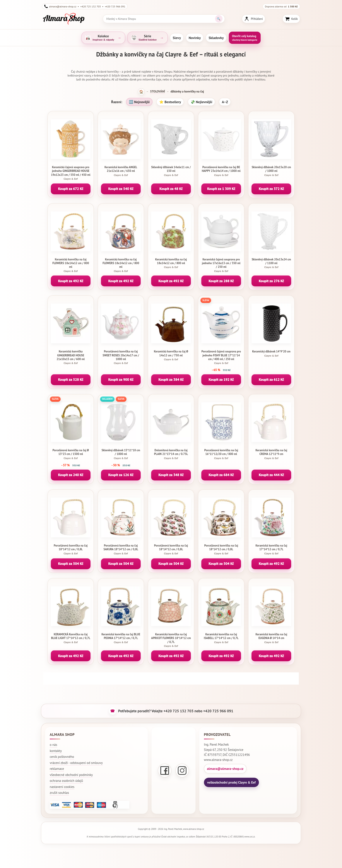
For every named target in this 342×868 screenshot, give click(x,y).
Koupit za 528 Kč (71, 379)
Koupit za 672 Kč (71, 189)
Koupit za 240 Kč (71, 475)
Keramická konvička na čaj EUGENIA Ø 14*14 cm (271, 638)
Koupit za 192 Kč (221, 379)
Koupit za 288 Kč (221, 281)
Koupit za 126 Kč (121, 475)
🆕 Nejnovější (139, 102)
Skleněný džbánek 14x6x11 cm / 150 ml (171, 171)
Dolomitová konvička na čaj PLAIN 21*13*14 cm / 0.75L (171, 454)
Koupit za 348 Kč (171, 475)
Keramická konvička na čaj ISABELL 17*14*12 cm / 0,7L (221, 638)
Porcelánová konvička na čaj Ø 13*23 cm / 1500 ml (71, 454)
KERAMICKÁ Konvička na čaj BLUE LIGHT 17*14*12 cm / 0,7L (71, 638)
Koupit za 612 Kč (271, 379)
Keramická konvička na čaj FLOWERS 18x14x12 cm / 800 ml (71, 265)
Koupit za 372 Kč (271, 189)
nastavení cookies (62, 787)
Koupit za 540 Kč (121, 189)
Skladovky (216, 38)
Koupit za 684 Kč (221, 475)
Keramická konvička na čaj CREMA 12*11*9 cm (271, 454)
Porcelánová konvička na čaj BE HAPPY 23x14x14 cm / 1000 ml (221, 171)
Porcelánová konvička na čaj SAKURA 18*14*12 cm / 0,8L (121, 549)
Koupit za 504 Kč (71, 564)
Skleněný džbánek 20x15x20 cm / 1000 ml (271, 171)
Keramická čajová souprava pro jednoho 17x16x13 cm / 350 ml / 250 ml (221, 265)
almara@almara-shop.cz (225, 769)
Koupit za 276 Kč (271, 281)
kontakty (56, 751)
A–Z (225, 102)
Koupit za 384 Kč (171, 379)
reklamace (57, 769)
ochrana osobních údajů (66, 781)
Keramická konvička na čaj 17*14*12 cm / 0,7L (271, 549)
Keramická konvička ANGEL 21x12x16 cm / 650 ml (121, 171)
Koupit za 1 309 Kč (221, 189)
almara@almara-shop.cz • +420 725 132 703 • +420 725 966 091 (85, 6)
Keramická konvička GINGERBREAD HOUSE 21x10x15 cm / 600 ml (71, 357)
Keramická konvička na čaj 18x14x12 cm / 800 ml (171, 263)
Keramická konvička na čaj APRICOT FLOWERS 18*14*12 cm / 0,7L (171, 640)
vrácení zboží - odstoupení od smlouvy (76, 763)
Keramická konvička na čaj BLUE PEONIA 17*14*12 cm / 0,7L (121, 638)
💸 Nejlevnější (201, 102)
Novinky (195, 38)
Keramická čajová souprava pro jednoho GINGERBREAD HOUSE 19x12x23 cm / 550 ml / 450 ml (71, 173)
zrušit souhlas (59, 793)
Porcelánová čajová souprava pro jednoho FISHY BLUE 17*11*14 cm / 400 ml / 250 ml (221, 357)
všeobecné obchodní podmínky (71, 775)
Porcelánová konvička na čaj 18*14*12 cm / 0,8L (71, 549)
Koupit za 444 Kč (271, 475)
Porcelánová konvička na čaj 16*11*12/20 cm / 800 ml (221, 454)
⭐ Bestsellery (170, 102)
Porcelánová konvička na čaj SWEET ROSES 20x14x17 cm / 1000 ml (121, 357)
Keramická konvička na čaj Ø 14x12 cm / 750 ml (171, 355)
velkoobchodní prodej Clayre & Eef (231, 782)
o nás (53, 745)
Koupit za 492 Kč (71, 281)
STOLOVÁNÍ (157, 91)
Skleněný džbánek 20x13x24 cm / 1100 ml (271, 263)
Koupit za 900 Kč (121, 379)
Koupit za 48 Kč (171, 189)
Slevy (177, 38)
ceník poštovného (62, 757)
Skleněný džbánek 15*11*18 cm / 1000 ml (121, 454)
